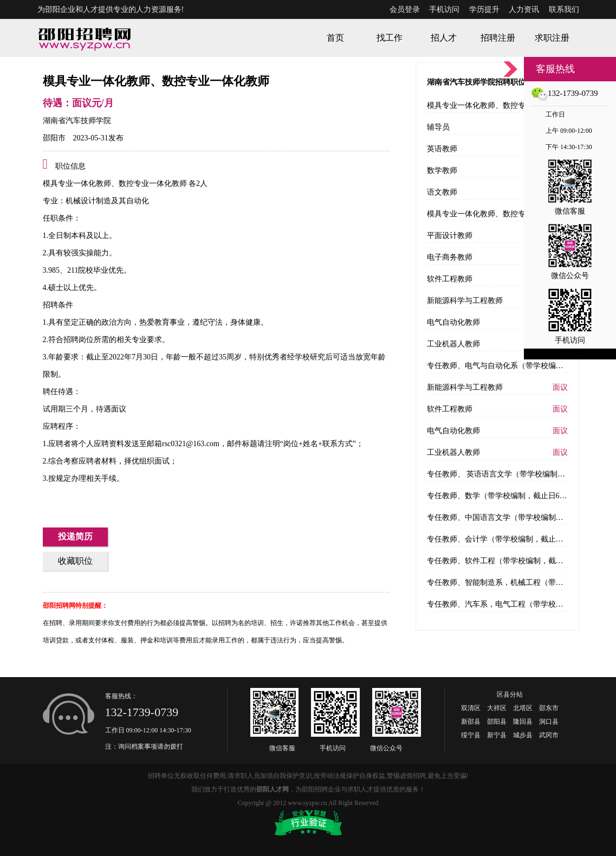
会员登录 (405, 9)
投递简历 (75, 536)
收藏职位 (75, 561)
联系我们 (564, 9)
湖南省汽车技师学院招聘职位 (476, 82)
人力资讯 (524, 9)
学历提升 (484, 9)
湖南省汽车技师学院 (77, 121)
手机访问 (444, 9)
